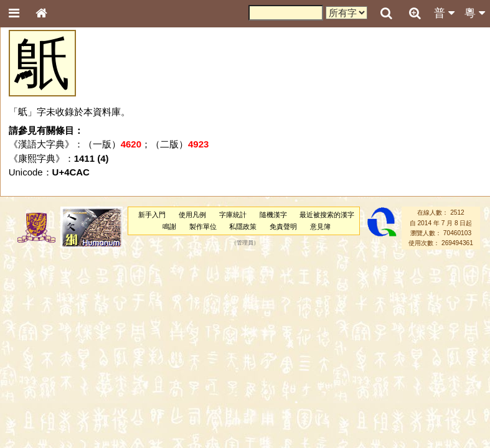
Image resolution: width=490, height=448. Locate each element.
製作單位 (203, 226)
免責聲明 (283, 226)
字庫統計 (233, 215)
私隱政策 (243, 226)
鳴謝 (169, 226)
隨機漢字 (273, 215)
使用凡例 (192, 215)
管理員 (245, 243)
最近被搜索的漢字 (327, 215)
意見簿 (320, 226)
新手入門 (152, 215)
